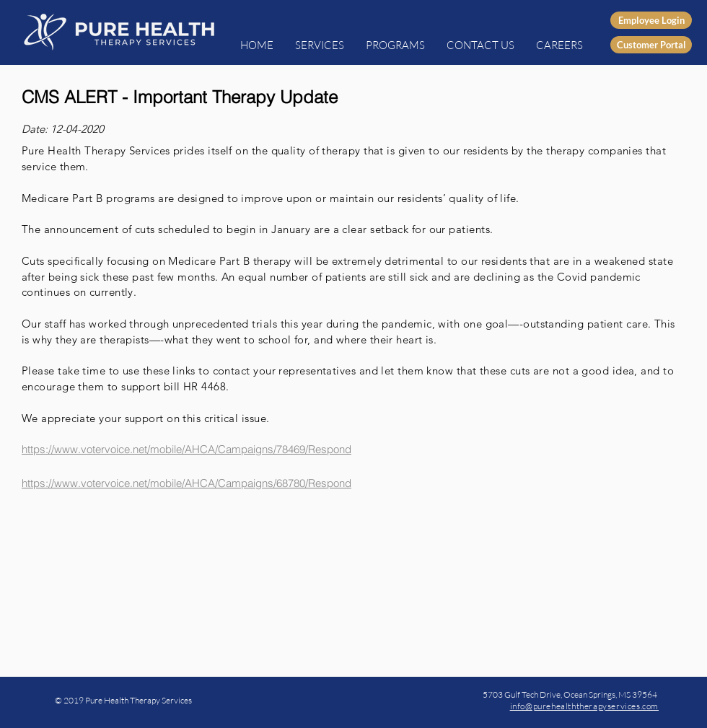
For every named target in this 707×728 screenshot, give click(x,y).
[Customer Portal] (651, 45)
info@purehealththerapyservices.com (584, 706)
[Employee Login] (651, 20)
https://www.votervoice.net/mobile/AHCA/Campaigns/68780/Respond (186, 483)
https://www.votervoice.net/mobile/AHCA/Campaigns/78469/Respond (186, 449)
